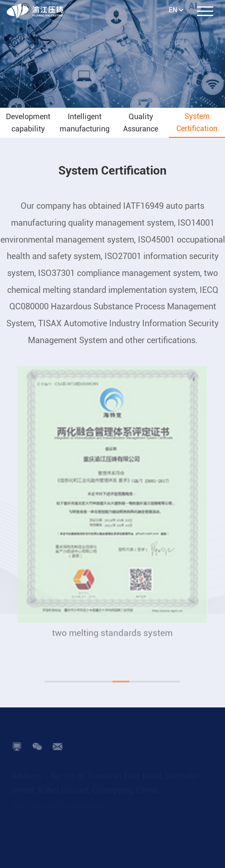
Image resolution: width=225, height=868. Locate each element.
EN (173, 10)
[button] (53, 691)
